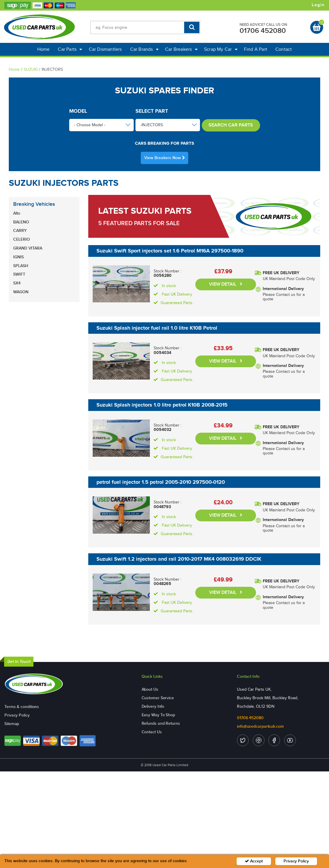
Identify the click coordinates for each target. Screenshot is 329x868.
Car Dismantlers (105, 49)
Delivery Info (153, 706)
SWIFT (19, 274)
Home (44, 49)
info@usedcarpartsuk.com (260, 726)
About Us (150, 689)
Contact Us (152, 732)
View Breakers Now (164, 158)
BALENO (21, 222)
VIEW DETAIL (226, 284)
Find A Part (256, 49)
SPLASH (21, 266)
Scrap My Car (221, 49)
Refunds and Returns (161, 723)
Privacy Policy (17, 715)
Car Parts (70, 49)
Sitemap (12, 724)
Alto (17, 213)
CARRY (20, 231)
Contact (284, 49)
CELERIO (22, 239)
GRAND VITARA (28, 248)
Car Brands (144, 49)
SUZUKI (31, 69)
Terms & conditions (22, 707)
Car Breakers (181, 49)
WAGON (21, 292)
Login (318, 5)
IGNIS (18, 257)
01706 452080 (263, 31)
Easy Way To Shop (158, 715)
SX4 (17, 283)
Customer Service (158, 698)
